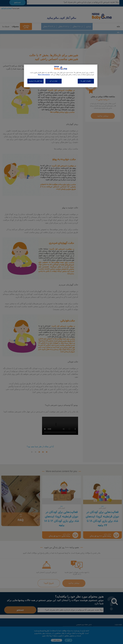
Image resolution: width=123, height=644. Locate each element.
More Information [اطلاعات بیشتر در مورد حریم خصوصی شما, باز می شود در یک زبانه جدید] (44, 75)
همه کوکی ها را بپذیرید (35, 81)
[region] (61, 76)
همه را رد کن (54, 81)
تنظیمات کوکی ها (86, 81)
